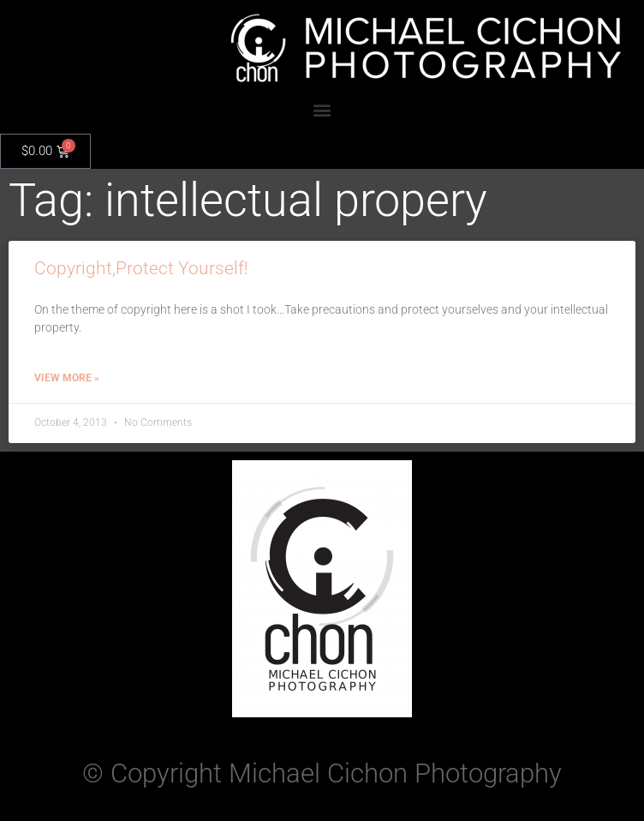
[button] (322, 109)
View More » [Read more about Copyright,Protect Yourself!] (67, 378)
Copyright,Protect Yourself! (141, 268)
